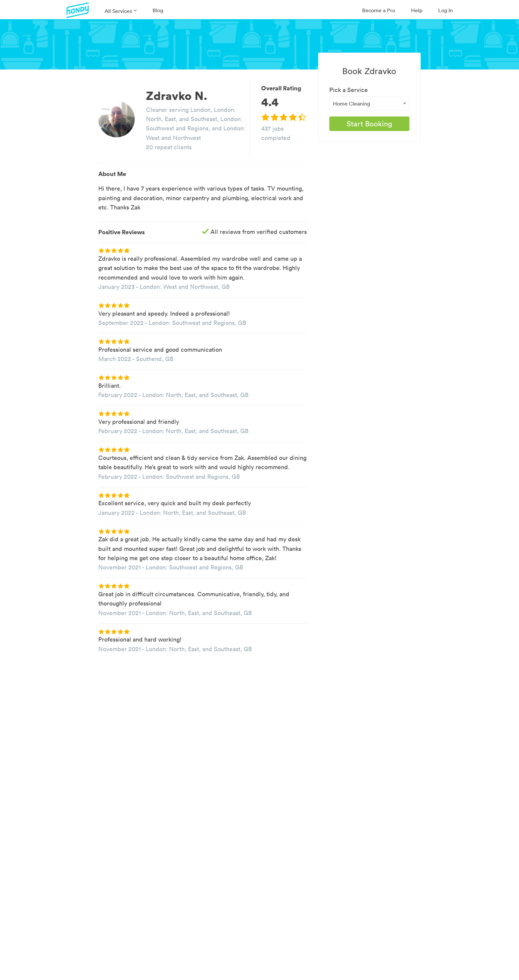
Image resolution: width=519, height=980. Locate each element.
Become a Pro (379, 10)
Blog (158, 10)
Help (417, 10)
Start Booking (369, 124)
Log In (446, 10)
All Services (118, 11)
